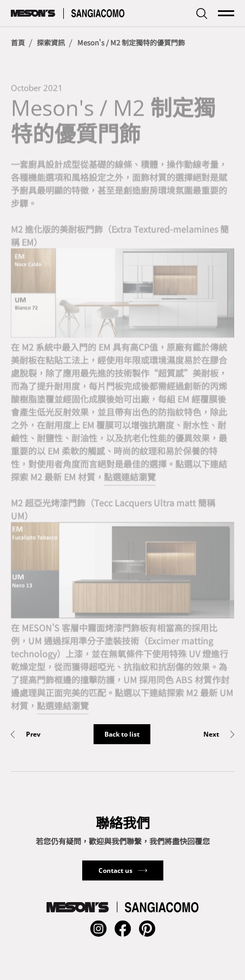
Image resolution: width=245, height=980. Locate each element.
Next (211, 734)
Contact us (115, 870)
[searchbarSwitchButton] (202, 13)
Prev (33, 734)
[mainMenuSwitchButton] (226, 13)
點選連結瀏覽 (130, 478)
